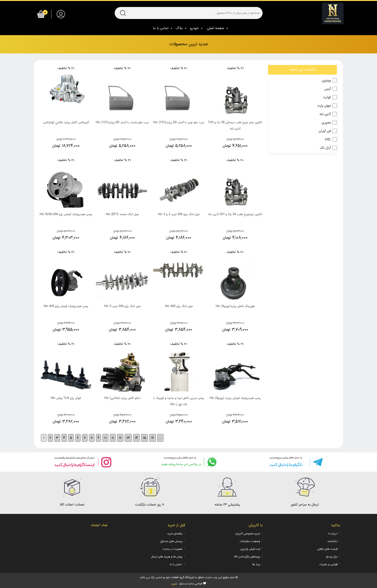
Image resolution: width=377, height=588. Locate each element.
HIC (328, 140)
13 (128, 438)
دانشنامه (333, 541)
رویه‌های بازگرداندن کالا (247, 557)
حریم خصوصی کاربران (248, 534)
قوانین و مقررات (328, 564)
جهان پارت (324, 106)
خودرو (194, 28)
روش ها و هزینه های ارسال (167, 557)
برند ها (256, 564)
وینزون (326, 81)
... (160, 438)
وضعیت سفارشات (250, 541)
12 (120, 438)
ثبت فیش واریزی (250, 549)
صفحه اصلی (215, 28)
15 (145, 438)
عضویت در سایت (173, 549)
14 (136, 438)
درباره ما (333, 534)
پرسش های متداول (171, 541)
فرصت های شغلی (327, 549)
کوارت (327, 97)
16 (153, 438)
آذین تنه (325, 114)
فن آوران (325, 131)
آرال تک (325, 148)
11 (113, 438)
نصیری (326, 123)
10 (105, 438)
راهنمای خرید (175, 534)
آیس (328, 89)
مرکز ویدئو (332, 557)
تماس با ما (161, 28)
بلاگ (179, 28)
